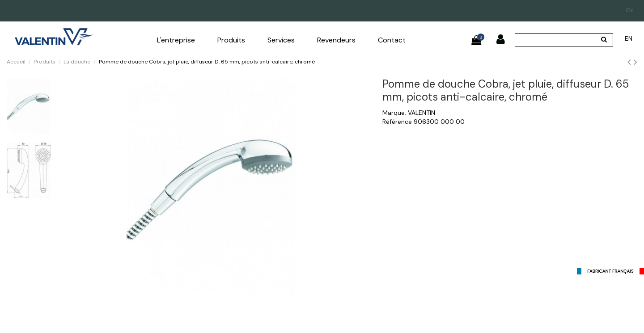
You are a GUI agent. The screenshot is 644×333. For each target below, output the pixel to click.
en (629, 10)
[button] (176, 40)
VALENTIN (422, 113)
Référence (397, 122)
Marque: (394, 113)
